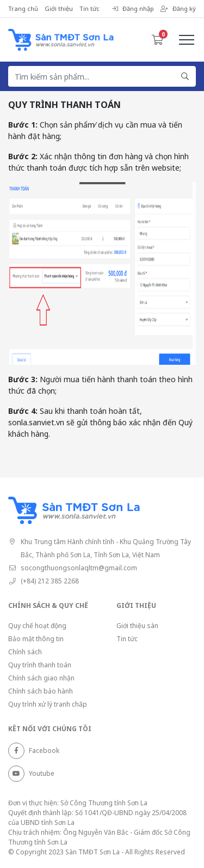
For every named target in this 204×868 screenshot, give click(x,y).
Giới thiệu (59, 8)
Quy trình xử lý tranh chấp (48, 704)
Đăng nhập (133, 8)
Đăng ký (178, 8)
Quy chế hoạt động (37, 626)
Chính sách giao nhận (41, 678)
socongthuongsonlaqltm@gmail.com (79, 568)
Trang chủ (23, 8)
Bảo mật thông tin (36, 639)
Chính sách (25, 652)
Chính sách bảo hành (41, 691)
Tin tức (89, 8)
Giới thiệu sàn (137, 626)
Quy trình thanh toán (40, 665)
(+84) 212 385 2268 (50, 581)
